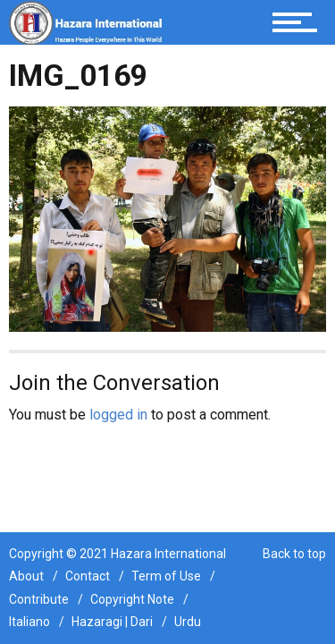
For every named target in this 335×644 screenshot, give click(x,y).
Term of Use (166, 576)
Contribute (39, 599)
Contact (88, 576)
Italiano (29, 622)
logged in (118, 415)
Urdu (188, 622)
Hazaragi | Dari (112, 622)
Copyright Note (132, 599)
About (26, 576)
